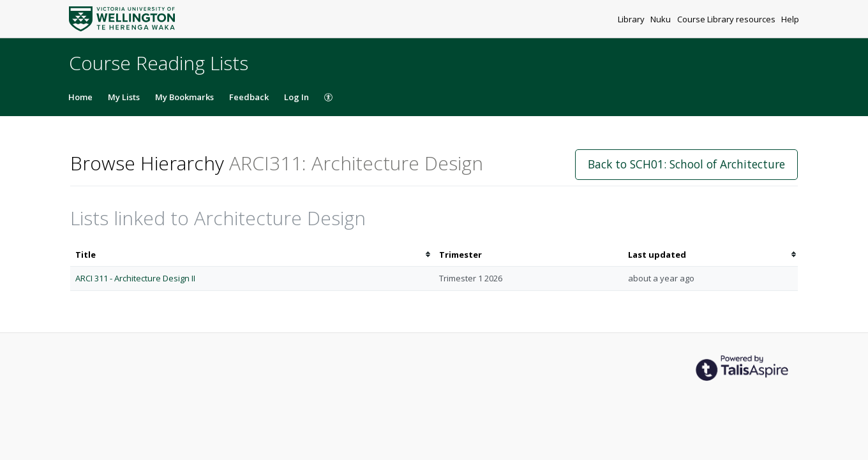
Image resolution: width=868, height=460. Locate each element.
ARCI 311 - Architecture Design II (135, 278)
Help (790, 19)
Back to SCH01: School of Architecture (686, 164)
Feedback (249, 97)
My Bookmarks (184, 97)
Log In (296, 97)
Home (80, 97)
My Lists (124, 97)
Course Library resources (727, 19)
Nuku (662, 19)
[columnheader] (252, 255)
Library (632, 19)
